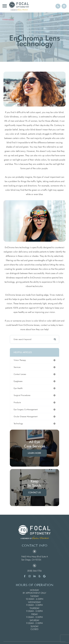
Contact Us (34, 492)
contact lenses (20, 374)
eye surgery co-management (26, 409)
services (17, 367)
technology (18, 424)
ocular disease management (26, 416)
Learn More (34, 453)
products (17, 402)
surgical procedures (22, 395)
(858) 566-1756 (34, 571)
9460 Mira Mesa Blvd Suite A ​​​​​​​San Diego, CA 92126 (35, 558)
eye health (18, 388)
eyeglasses (18, 381)
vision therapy (20, 360)
